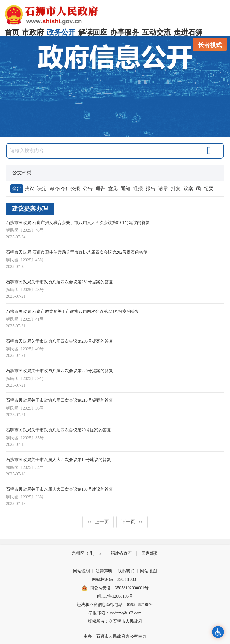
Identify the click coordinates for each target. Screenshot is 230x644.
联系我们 (126, 571)
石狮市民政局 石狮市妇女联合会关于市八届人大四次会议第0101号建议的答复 (78, 223)
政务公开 (61, 32)
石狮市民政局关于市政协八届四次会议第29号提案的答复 (58, 430)
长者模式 (210, 45)
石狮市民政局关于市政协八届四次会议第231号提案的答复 (59, 282)
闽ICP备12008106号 (115, 596)
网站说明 (81, 571)
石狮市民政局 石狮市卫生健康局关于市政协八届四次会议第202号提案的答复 (77, 252)
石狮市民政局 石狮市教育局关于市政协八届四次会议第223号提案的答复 (73, 312)
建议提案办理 (30, 209)
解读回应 (93, 32)
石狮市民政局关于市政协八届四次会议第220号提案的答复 (59, 371)
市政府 (33, 32)
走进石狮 (188, 32)
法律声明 (104, 571)
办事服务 (125, 32)
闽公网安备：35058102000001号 (115, 588)
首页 (12, 32)
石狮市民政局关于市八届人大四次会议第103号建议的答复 (59, 489)
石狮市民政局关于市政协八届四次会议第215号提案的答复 (59, 400)
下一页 (132, 522)
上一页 (98, 522)
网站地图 (149, 571)
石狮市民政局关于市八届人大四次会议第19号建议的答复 (58, 460)
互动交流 (156, 32)
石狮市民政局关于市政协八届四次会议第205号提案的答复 (59, 341)
